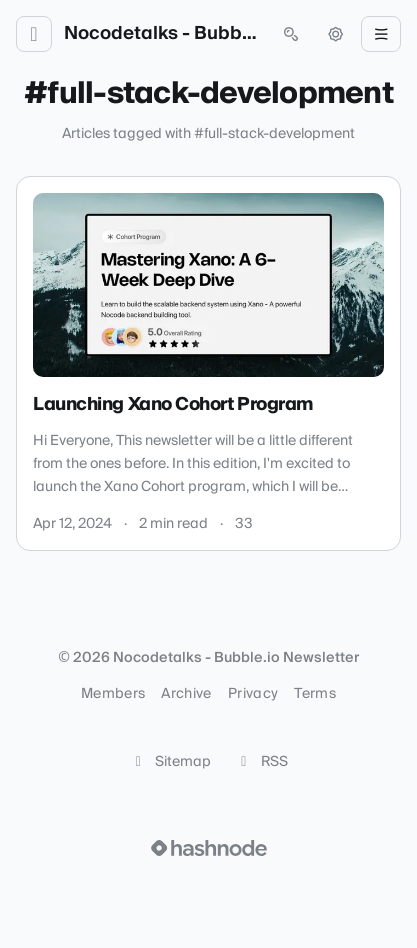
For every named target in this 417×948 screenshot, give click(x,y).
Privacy (253, 694)
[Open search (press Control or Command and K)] (291, 34)
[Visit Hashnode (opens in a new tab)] (209, 848)
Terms (315, 694)
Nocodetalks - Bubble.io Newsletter (162, 34)
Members (113, 694)
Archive (186, 694)
